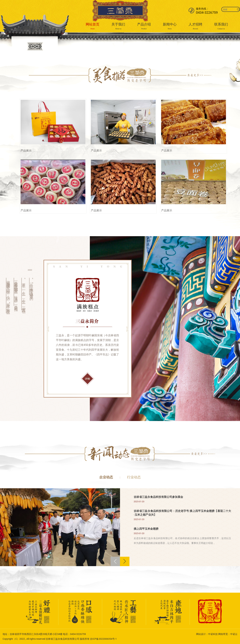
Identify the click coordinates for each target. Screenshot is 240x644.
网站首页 (93, 27)
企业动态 (106, 477)
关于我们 (118, 27)
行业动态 (134, 477)
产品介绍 (144, 27)
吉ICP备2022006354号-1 (103, 639)
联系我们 (221, 27)
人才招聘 (195, 27)
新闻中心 (170, 27)
